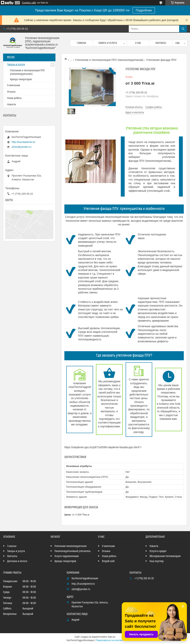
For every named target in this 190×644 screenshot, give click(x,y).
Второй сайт (108, 561)
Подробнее (144, 10)
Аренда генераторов (21, 79)
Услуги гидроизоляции (67, 556)
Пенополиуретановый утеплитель (73, 551)
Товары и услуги (108, 43)
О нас (138, 43)
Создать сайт (29, 3)
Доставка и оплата (17, 561)
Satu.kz (111, 637)
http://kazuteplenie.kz (23, 142)
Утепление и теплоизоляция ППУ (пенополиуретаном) (109, 60)
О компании (14, 85)
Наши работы (14, 98)
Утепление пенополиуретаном (71, 546)
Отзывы (11, 92)
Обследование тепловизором (165, 556)
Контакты (161, 43)
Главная (81, 43)
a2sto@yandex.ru (22, 147)
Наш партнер (157, 561)
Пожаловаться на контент (109, 640)
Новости (12, 105)
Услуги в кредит (158, 551)
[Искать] (183, 29)
